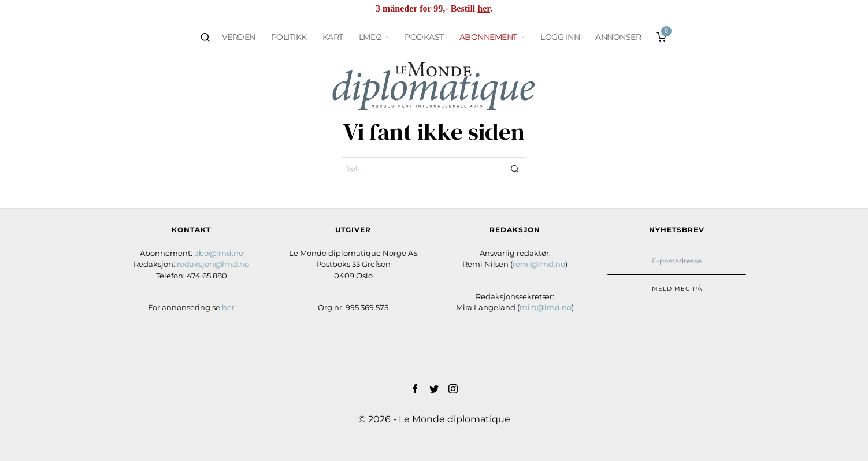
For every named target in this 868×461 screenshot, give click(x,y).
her (484, 8)
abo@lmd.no (219, 253)
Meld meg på (677, 289)
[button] (515, 169)
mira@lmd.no (546, 307)
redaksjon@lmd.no (213, 264)
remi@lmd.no (539, 264)
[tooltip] (415, 389)
